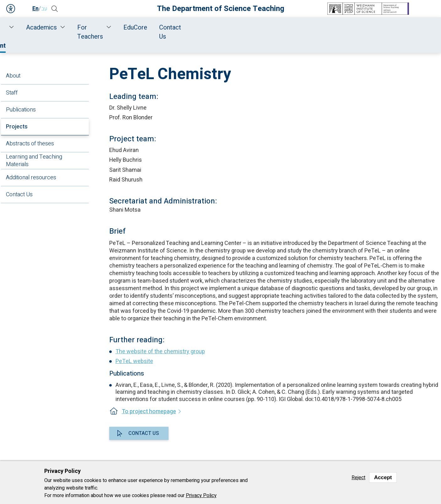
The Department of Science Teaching (221, 9)
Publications (21, 110)
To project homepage (149, 412)
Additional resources (31, 178)
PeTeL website (134, 361)
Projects (17, 127)
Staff (102, 27)
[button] (59, 9)
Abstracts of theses (30, 144)
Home (41, 27)
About (13, 76)
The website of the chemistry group (160, 352)
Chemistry (225, 44)
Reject (358, 478)
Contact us (144, 433)
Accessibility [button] (11, 9)
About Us (71, 27)
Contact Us (389, 27)
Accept (383, 477)
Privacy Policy (201, 496)
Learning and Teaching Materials (34, 161)
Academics (245, 27)
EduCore (350, 27)
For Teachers (299, 27)
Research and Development (169, 27)
